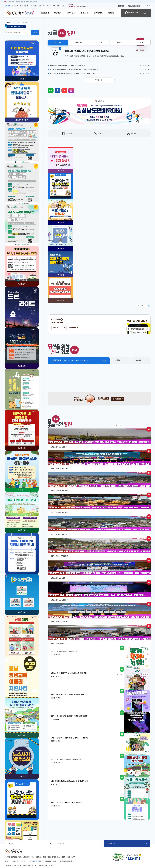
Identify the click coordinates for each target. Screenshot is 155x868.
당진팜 (64, 6)
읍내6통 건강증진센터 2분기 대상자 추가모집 (67, 66)
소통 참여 (58, 13)
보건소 (49, 6)
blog (53, 88)
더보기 (97, 80)
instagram (73, 88)
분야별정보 (98, 13)
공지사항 (58, 42)
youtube (66, 88)
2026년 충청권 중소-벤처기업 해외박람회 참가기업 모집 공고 (74, 70)
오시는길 (22, 861)
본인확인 (121, 6)
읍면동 (111, 13)
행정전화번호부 (10, 861)
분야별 (138, 360)
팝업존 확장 (149, 305)
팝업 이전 (138, 305)
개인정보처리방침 (35, 861)
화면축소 (145, 6)
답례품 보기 (17, 27)
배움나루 (42, 6)
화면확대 (142, 6)
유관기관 (79, 843)
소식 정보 (71, 13)
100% (149, 6)
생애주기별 (70, 360)
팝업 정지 (142, 305)
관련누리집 (127, 843)
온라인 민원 (118, 399)
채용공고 (120, 42)
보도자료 (79, 42)
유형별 (118, 360)
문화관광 (15, 6)
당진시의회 (132, 6)
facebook (59, 88)
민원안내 (45, 13)
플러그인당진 (24, 6)
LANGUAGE (132, 13)
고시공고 (99, 42)
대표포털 (7, 6)
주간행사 (140, 42)
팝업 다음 (146, 305)
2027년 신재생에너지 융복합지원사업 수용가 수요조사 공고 (73, 74)
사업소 (30, 843)
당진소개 (84, 13)
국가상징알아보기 (66, 861)
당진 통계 (56, 6)
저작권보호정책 (50, 861)
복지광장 (34, 6)
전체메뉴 (145, 13)
